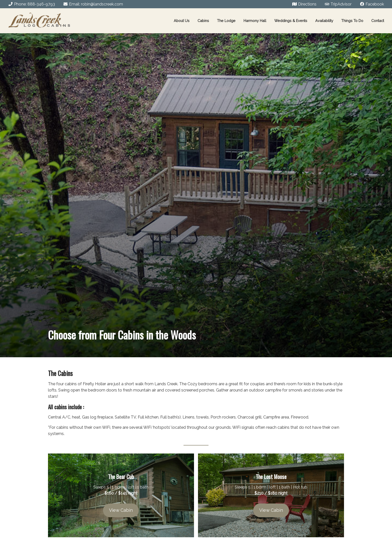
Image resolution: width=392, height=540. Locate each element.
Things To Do (352, 21)
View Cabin (121, 510)
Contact (378, 21)
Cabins (203, 21)
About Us (182, 21)
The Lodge (226, 21)
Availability (324, 21)
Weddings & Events (291, 21)
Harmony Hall (255, 21)
